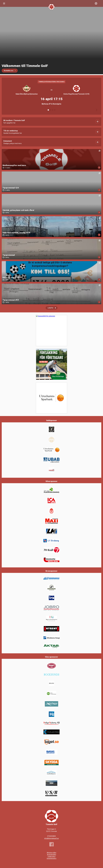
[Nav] (4, 3)
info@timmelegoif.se (51, 838)
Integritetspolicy (52, 858)
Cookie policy (52, 857)
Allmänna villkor (51, 853)
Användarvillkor (52, 855)
